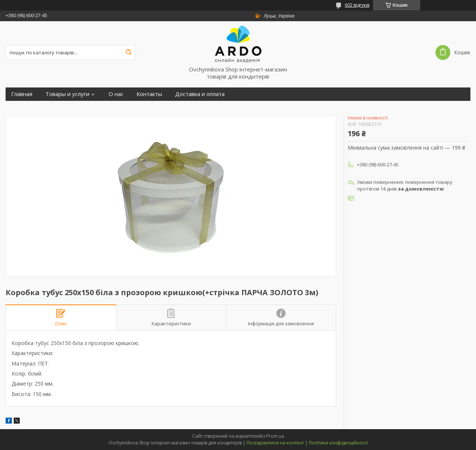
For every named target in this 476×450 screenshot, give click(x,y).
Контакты (149, 94)
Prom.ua (275, 436)
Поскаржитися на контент (275, 443)
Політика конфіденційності (338, 443)
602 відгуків (357, 5)
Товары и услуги (67, 94)
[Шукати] (128, 52)
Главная (22, 94)
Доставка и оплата (200, 94)
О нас (116, 94)
